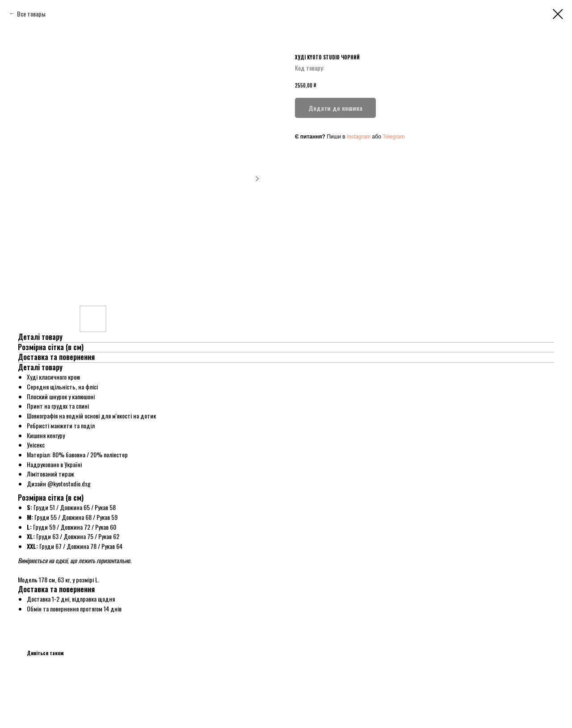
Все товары (31, 14)
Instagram (359, 137)
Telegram (393, 137)
